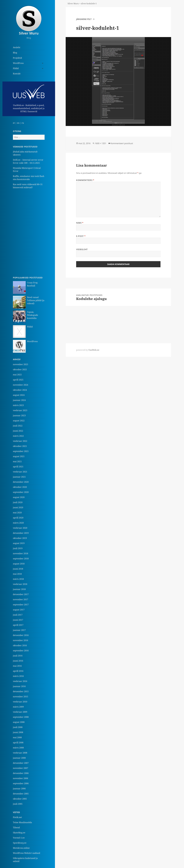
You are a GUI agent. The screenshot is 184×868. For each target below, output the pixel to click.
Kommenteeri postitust (122, 143)
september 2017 (21, 605)
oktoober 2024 (20, 390)
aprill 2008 (18, 743)
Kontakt (17, 74)
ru (23, 123)
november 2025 (21, 364)
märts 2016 (18, 676)
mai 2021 (17, 461)
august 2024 (19, 395)
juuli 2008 (18, 727)
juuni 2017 (18, 620)
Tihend (16, 828)
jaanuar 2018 (19, 589)
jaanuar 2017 (19, 630)
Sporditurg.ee (20, 843)
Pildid (16, 68)
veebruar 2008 (20, 753)
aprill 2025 (18, 380)
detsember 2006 (21, 773)
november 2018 (21, 553)
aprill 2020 (18, 518)
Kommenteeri (85, 180)
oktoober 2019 (20, 538)
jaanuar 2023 (19, 415)
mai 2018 (17, 574)
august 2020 (19, 497)
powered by (88, 350)
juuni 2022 (18, 431)
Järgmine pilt (84, 19)
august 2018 (19, 564)
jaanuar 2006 (19, 789)
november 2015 (21, 697)
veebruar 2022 (20, 441)
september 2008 (21, 717)
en (18, 123)
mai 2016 (17, 666)
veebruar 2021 (20, 472)
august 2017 (19, 610)
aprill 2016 (18, 671)
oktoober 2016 (20, 645)
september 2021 (21, 451)
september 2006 (21, 783)
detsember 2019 (21, 533)
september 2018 (21, 559)
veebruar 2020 (20, 528)
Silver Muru (29, 33)
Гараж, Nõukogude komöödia (33, 315)
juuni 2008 (18, 732)
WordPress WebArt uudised (27, 853)
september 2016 (21, 651)
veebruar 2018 (20, 584)
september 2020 (21, 492)
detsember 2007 (21, 763)
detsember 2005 (21, 794)
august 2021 (19, 456)
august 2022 (19, 421)
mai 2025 (17, 375)
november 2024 (21, 385)
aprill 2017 (18, 625)
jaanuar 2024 (19, 400)
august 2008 (19, 722)
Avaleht (17, 47)
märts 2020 (18, 523)
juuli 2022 (18, 426)
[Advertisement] (29, 233)
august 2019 (19, 543)
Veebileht (82, 249)
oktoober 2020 (20, 487)
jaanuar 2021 (19, 477)
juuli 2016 (18, 656)
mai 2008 (17, 737)
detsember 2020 (21, 482)
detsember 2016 (21, 635)
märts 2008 (18, 748)
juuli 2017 (18, 615)
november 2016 (21, 640)
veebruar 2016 (20, 681)
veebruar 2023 (20, 410)
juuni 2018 (18, 569)
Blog (15, 53)
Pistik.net (17, 817)
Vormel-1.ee (19, 838)
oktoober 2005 (20, 799)
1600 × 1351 (100, 143)
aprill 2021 (18, 467)
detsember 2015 (21, 691)
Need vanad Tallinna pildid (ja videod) (36, 300)
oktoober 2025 (20, 369)
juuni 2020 (18, 507)
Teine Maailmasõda (22, 822)
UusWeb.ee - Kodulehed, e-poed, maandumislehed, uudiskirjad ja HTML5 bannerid (29, 99)
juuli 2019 (18, 548)
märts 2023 (18, 405)
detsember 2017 (21, 594)
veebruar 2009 (20, 712)
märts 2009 (18, 707)
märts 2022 (18, 436)
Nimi (80, 223)
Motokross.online (21, 848)
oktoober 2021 (20, 446)
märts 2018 (18, 579)
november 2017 (21, 599)
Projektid (17, 58)
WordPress (18, 63)
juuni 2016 (18, 661)
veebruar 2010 (20, 702)
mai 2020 (17, 513)
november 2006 (21, 778)
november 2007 (21, 768)
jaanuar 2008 (19, 758)
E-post (81, 236)
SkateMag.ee (19, 833)
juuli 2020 (18, 502)
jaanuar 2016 (19, 686)
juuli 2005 (18, 804)
